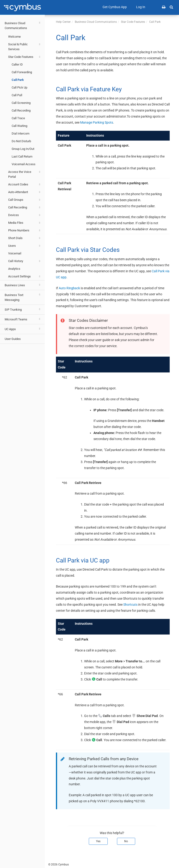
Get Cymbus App (115, 7)
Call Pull (17, 95)
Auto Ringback (69, 288)
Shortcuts (130, 605)
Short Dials (25, 238)
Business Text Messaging (23, 297)
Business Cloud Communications (23, 25)
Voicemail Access (24, 164)
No (126, 841)
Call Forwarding (22, 72)
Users (25, 246)
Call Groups (25, 200)
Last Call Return (22, 156)
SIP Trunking (23, 309)
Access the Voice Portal (25, 174)
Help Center (63, 22)
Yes (98, 841)
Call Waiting (19, 126)
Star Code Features (25, 57)
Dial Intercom (21, 133)
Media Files (25, 223)
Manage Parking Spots (97, 122)
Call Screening (21, 103)
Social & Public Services (25, 46)
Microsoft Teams (23, 319)
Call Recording (21, 110)
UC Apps (23, 329)
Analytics (14, 269)
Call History (25, 261)
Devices (25, 215)
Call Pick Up (19, 87)
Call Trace (18, 118)
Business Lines (23, 285)
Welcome (14, 37)
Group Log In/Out (23, 149)
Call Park (18, 80)
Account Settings (25, 276)
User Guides (13, 339)
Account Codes (25, 184)
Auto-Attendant (25, 192)
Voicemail (15, 253)
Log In (141, 7)
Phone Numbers (25, 230)
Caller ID (17, 64)
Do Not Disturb (21, 141)
